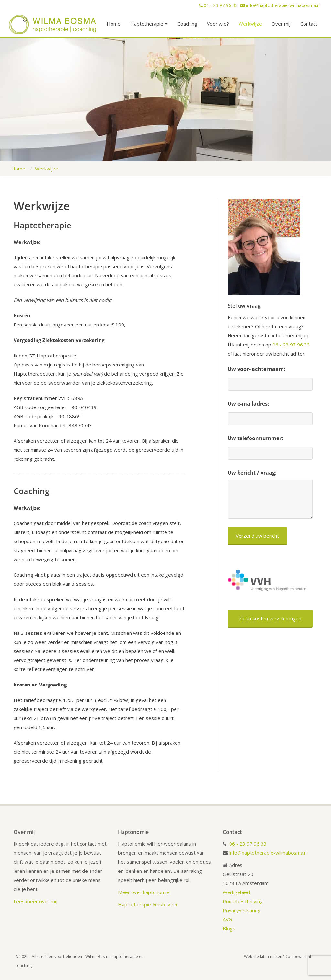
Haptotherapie (149, 24)
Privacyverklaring (242, 910)
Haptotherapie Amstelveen (148, 904)
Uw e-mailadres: (248, 404)
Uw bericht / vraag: (252, 473)
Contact (309, 24)
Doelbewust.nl (298, 957)
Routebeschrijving (243, 901)
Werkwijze (250, 24)
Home (114, 24)
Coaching (187, 24)
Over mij (281, 24)
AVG (227, 919)
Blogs (230, 928)
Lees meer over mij (35, 901)
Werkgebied (236, 892)
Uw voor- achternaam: (256, 369)
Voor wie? (218, 24)
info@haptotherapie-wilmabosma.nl (283, 5)
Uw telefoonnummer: (255, 438)
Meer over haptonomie (144, 892)
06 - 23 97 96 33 (221, 5)
